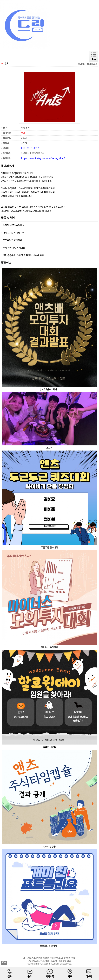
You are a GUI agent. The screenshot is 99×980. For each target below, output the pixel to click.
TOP (4, 963)
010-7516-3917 (30, 148)
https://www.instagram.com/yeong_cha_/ (43, 158)
